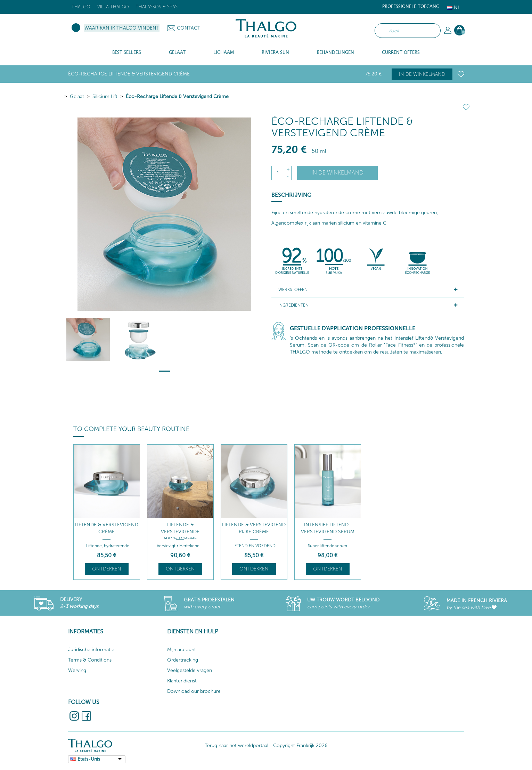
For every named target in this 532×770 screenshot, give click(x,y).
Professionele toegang (411, 7)
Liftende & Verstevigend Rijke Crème (254, 528)
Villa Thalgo (113, 7)
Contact (189, 28)
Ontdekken (107, 569)
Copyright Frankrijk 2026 (300, 745)
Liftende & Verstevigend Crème (107, 528)
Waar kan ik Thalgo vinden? (122, 28)
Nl (453, 7)
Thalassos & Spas (157, 7)
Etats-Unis (89, 759)
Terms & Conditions (90, 660)
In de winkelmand (422, 74)
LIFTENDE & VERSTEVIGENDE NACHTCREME (180, 532)
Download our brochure (194, 691)
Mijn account (182, 650)
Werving (77, 670)
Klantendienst (182, 681)
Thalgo (81, 7)
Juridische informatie (91, 650)
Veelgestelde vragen (190, 670)
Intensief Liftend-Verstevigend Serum (328, 528)
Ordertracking (183, 660)
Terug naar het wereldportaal (236, 745)
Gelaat (77, 96)
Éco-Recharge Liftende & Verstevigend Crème (177, 96)
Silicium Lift (105, 96)
